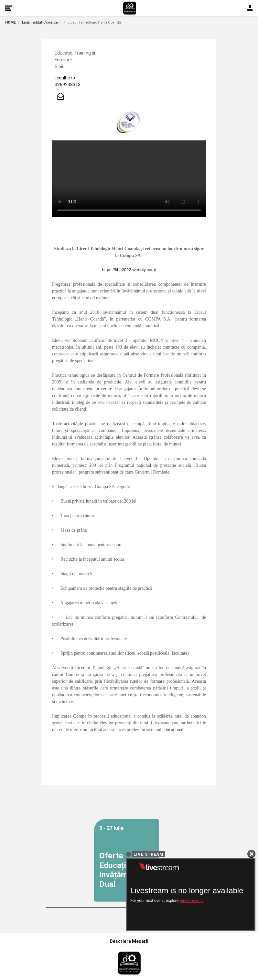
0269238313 (68, 85)
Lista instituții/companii (42, 22)
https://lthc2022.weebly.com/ (129, 270)
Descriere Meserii (129, 941)
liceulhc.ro (65, 78)
